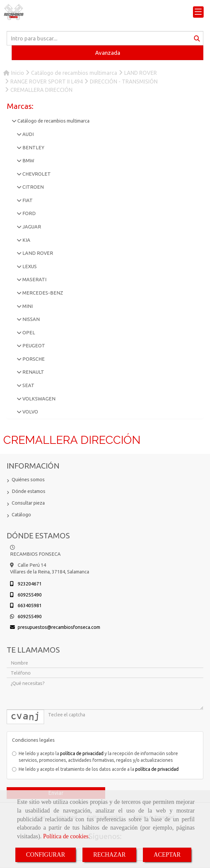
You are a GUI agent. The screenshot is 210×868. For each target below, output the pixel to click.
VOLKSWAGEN (38, 399)
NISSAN (31, 319)
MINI (27, 306)
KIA (26, 240)
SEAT (28, 385)
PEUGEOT (33, 346)
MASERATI (34, 280)
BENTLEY (33, 148)
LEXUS (29, 267)
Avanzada (108, 53)
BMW (28, 161)
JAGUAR (31, 227)
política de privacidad (82, 753)
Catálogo (21, 515)
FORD (29, 213)
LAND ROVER (37, 253)
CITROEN (33, 187)
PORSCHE (33, 359)
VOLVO (30, 412)
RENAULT (33, 372)
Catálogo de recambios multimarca (53, 121)
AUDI (28, 134)
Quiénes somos (28, 480)
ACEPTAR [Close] (167, 855)
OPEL (28, 333)
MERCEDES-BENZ (42, 293)
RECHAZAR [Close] (109, 855)
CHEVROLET (36, 174)
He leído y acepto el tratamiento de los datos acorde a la (95, 769)
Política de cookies (66, 836)
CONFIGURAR (46, 855)
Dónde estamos (29, 491)
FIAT (27, 200)
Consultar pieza (28, 503)
